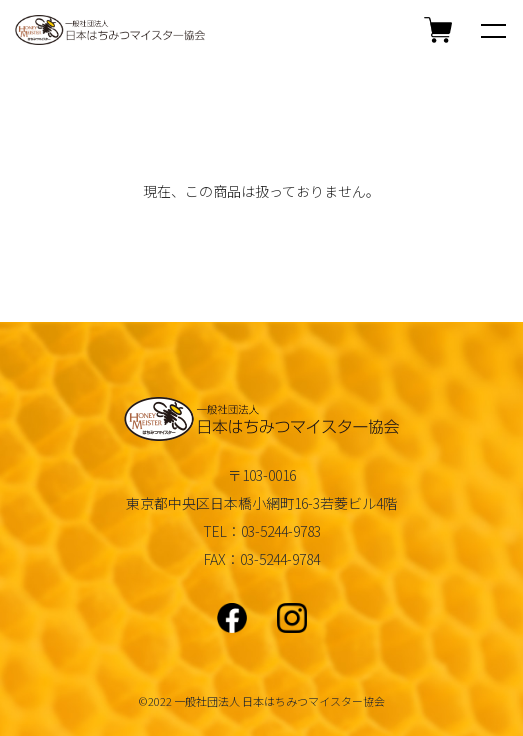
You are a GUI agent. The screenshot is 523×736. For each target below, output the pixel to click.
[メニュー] (493, 30)
